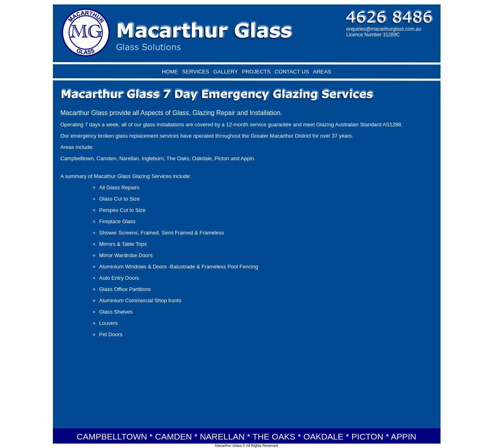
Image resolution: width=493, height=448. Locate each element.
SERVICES (196, 72)
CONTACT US (292, 72)
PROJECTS (256, 72)
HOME (170, 72)
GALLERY (226, 72)
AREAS (322, 72)
